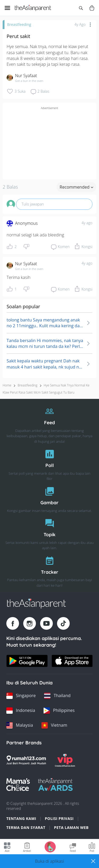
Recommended (76, 187)
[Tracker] (49, 570)
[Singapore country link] (21, 696)
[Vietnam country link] (54, 725)
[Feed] (49, 424)
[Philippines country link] (59, 711)
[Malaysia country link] (20, 725)
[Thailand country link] (57, 696)
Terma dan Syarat (26, 827)
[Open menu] (7, 8)
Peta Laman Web (71, 827)
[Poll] (49, 464)
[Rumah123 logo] (26, 760)
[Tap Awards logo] (56, 785)
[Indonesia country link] (21, 711)
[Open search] (81, 8)
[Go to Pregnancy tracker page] (50, 846)
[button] (49, 861)
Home (7, 385)
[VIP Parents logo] (65, 760)
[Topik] (49, 533)
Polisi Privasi (59, 818)
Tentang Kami (21, 818)
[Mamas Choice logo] (18, 785)
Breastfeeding (19, 24)
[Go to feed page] (33, 8)
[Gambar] (49, 498)
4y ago (87, 223)
